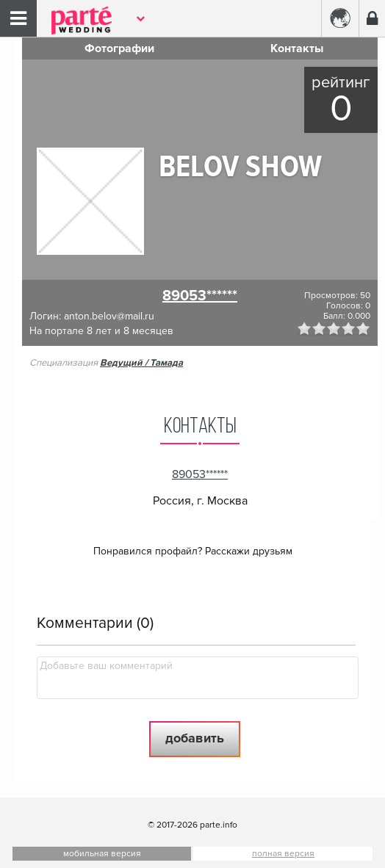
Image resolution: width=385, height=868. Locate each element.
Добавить (195, 738)
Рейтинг (341, 83)
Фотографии (119, 48)
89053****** (200, 296)
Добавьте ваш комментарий (106, 666)
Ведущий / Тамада (141, 363)
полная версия (283, 854)
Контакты (297, 48)
